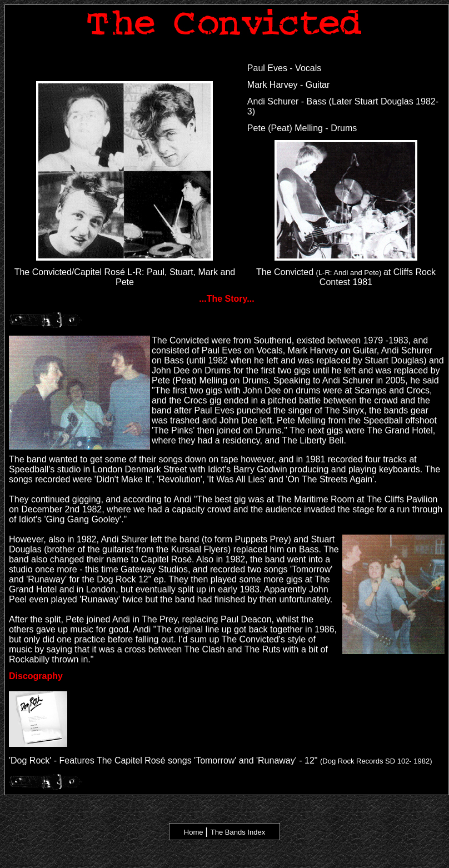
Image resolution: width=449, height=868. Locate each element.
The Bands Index (238, 832)
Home (194, 832)
